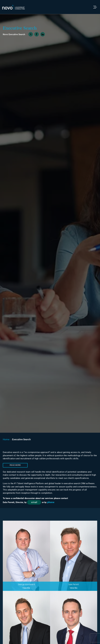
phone (51, 502)
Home (6, 439)
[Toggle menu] (96, 7)
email (34, 502)
